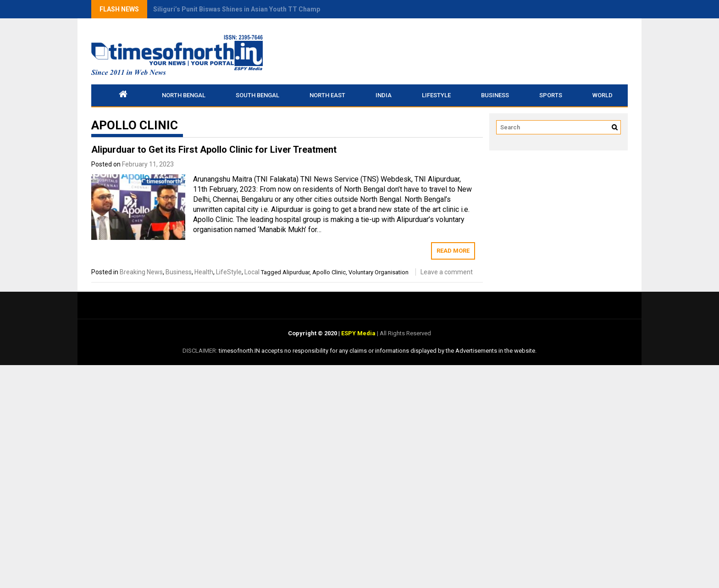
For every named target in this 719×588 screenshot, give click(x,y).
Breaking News (141, 272)
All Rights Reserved (405, 333)
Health (204, 272)
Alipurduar (296, 272)
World (603, 95)
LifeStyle (436, 95)
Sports (551, 95)
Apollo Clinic (329, 272)
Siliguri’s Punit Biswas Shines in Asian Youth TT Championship (248, 9)
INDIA (384, 95)
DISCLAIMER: (201, 351)
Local (252, 272)
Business (495, 95)
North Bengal (184, 95)
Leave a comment (447, 272)
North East (327, 95)
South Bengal (257, 95)
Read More (453, 251)
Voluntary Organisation (379, 272)
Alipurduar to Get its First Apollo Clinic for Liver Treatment (214, 150)
